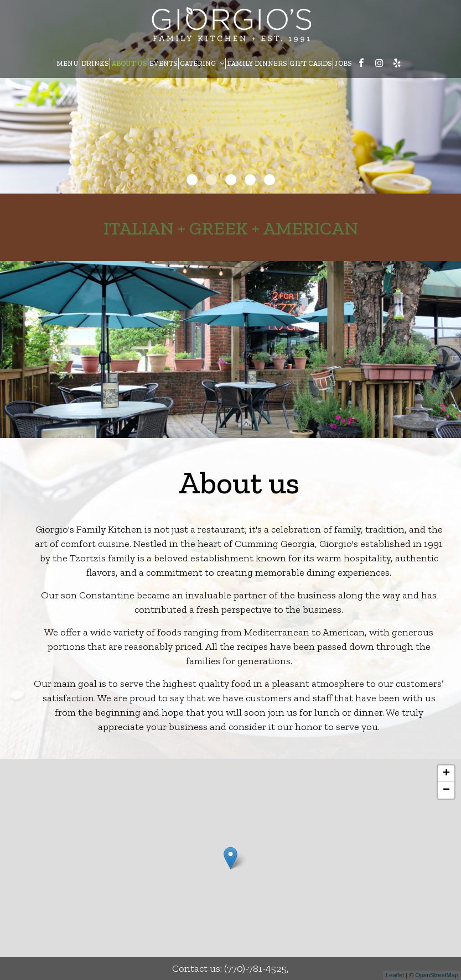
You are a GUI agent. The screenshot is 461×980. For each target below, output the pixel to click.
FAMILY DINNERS (257, 63)
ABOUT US (129, 63)
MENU (68, 63)
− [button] (446, 790)
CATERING (202, 63)
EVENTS (163, 63)
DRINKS (95, 63)
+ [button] (446, 774)
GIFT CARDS (310, 63)
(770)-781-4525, (257, 968)
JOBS (343, 63)
